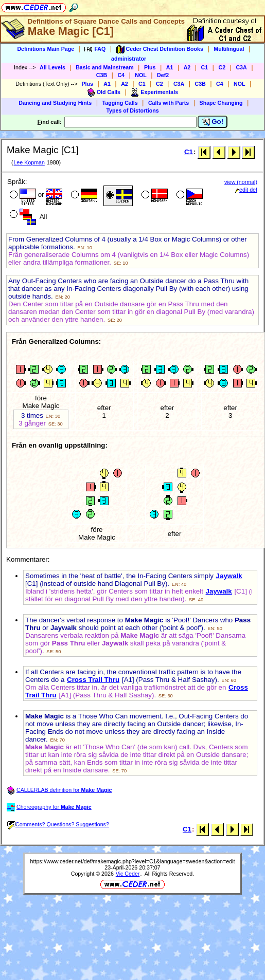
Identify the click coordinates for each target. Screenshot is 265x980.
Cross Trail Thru (93, 680)
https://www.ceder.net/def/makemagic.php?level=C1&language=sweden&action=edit (133, 861)
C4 (121, 75)
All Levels (52, 67)
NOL (141, 75)
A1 (170, 67)
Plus (150, 67)
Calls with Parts (169, 103)
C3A (241, 67)
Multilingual (229, 49)
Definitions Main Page (46, 49)
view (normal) (241, 182)
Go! (213, 122)
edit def (246, 190)
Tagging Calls (120, 103)
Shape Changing (221, 103)
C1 (205, 67)
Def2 (163, 75)
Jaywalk (229, 576)
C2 (222, 67)
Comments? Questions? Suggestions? (58, 824)
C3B (102, 75)
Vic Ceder (128, 874)
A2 (187, 67)
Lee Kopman (29, 162)
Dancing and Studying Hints (55, 103)
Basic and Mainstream (105, 67)
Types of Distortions (132, 110)
